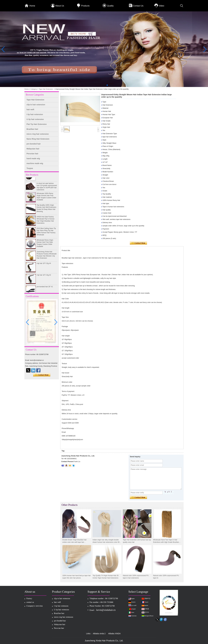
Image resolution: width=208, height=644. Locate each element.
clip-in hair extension (36, 105)
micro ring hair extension (38, 134)
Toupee (30, 168)
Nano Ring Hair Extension (38, 139)
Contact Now (42, 375)
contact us (30, 602)
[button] (101, 85)
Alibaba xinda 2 (99, 634)
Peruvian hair (32, 154)
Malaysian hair (33, 149)
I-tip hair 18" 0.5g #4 (44, 265)
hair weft (30, 109)
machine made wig (35, 163)
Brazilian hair (32, 129)
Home (32, 6)
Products (85, 6)
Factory (29, 599)
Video (162, 6)
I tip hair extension (35, 114)
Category (34, 89)
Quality (110, 6)
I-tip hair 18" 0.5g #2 (44, 277)
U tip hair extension (35, 119)
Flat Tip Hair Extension (37, 124)
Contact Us (138, 6)
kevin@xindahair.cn (106, 610)
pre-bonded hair (34, 144)
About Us (60, 6)
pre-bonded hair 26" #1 (45, 288)
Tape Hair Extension (46, 89)
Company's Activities (35, 606)
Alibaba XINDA (114, 634)
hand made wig (33, 158)
